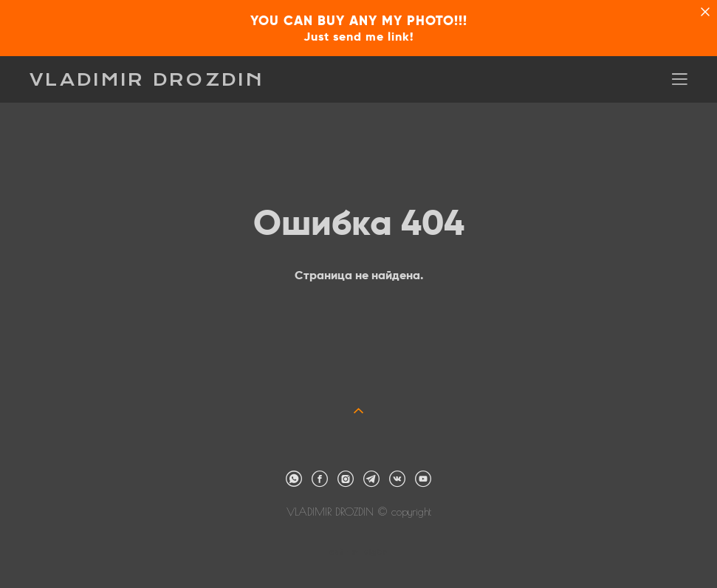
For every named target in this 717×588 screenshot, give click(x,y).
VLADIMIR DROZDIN (147, 80)
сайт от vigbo (358, 553)
